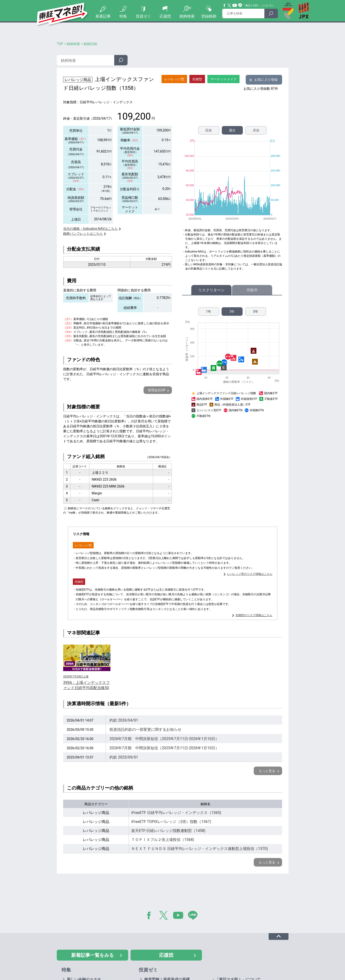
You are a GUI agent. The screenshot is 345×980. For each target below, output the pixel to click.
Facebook (225, 5)
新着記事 (103, 16)
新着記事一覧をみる (92, 955)
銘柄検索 (187, 16)
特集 (123, 16)
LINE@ (194, 916)
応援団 (165, 16)
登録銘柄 (209, 16)
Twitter (229, 5)
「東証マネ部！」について (257, 6)
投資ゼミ (144, 16)
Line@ (240, 5)
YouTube (235, 5)
